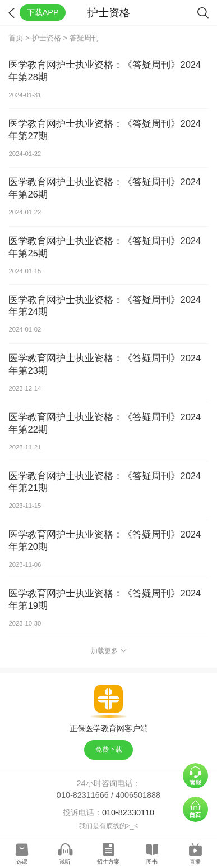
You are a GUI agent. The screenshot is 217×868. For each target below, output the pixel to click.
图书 (152, 862)
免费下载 (109, 750)
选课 (22, 862)
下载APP (43, 12)
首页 (16, 38)
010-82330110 (128, 812)
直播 (195, 862)
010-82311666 (83, 795)
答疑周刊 (84, 38)
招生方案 (108, 862)
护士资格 (47, 38)
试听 (65, 862)
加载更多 (108, 651)
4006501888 (138, 795)
